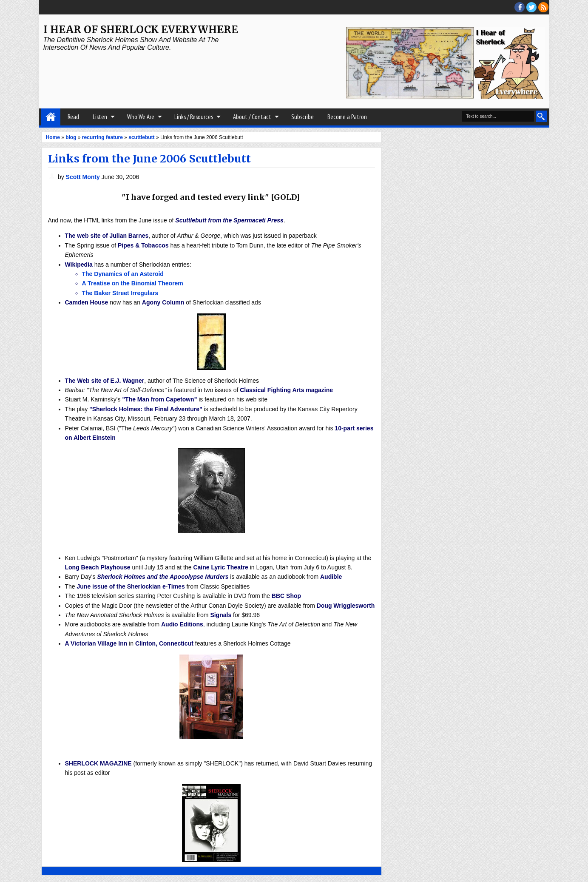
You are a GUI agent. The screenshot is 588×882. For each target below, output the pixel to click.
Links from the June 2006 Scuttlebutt (149, 159)
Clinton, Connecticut (164, 643)
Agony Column (163, 302)
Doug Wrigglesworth (346, 606)
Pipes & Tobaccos (143, 245)
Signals (221, 615)
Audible (331, 577)
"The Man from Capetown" (159, 399)
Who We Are (141, 117)
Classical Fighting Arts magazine (286, 390)
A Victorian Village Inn (96, 643)
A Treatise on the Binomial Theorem (133, 283)
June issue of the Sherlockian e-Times (131, 586)
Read (73, 117)
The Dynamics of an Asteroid (123, 274)
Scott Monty (84, 177)
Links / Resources (194, 117)
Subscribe (303, 117)
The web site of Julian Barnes (107, 236)
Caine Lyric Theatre (220, 567)
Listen (100, 117)
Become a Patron (347, 117)
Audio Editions (182, 624)
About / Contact (252, 117)
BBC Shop (286, 596)
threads (531, 7)
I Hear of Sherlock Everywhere (141, 30)
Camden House (87, 302)
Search (541, 116)
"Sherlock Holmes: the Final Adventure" (146, 409)
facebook (520, 7)
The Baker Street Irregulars (120, 293)
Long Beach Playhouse (98, 567)
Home (51, 117)
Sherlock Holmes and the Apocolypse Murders (163, 577)
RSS (543, 7)
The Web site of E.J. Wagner (105, 381)
